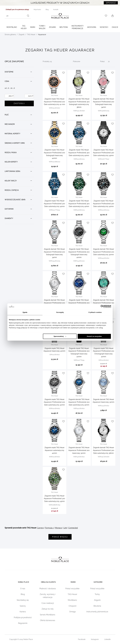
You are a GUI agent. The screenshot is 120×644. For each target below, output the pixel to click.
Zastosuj (19, 103)
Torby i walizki (42, 27)
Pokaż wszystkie (72, 589)
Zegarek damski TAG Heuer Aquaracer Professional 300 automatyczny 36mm (104, 303)
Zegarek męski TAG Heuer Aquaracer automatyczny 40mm (55, 450)
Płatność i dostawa (48, 589)
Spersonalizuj (60, 336)
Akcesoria (92, 27)
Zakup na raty (48, 609)
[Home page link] (60, 16)
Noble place (23, 582)
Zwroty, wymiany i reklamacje (48, 596)
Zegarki (52, 27)
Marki (33, 27)
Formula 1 (49, 528)
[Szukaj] (28, 16)
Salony (23, 606)
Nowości (104, 27)
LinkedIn (107, 640)
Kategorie (97, 582)
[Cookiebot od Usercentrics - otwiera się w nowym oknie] (101, 306)
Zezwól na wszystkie (94, 336)
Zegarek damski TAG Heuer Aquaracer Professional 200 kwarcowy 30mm (54, 303)
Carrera (40, 528)
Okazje (115, 27)
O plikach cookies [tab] (95, 312)
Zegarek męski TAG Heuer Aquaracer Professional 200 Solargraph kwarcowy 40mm (54, 154)
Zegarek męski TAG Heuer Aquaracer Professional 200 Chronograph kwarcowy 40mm (104, 352)
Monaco (59, 528)
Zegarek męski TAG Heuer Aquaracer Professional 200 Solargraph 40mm (79, 303)
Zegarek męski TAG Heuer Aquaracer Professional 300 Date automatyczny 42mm (79, 153)
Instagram (95, 640)
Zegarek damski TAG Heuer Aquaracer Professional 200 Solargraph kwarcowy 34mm (104, 103)
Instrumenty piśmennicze (97, 612)
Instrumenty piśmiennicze (78, 27)
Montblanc (12, 27)
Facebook (82, 640)
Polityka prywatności (23, 618)
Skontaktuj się (23, 601)
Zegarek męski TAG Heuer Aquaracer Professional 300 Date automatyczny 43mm (104, 153)
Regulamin (23, 624)
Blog (23, 595)
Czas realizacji (48, 604)
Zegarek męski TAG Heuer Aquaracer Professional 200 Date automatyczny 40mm (54, 402)
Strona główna (10, 35)
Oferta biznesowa (48, 621)
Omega (72, 612)
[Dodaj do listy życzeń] (64, 73)
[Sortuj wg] (81, 61)
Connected (73, 528)
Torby (97, 595)
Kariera (23, 612)
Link (65, 528)
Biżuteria (64, 27)
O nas (23, 589)
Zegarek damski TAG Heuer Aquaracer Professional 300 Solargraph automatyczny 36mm (79, 103)
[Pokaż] (111, 61)
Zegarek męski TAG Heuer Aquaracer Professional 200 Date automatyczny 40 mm (54, 102)
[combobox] (18, 16)
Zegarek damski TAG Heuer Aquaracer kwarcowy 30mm (104, 401)
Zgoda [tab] (25, 312)
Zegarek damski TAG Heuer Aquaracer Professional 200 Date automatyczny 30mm (104, 252)
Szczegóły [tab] (60, 312)
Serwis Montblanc (48, 615)
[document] (19, 141)
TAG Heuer (24, 27)
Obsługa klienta (48, 582)
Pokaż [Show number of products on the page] (102, 61)
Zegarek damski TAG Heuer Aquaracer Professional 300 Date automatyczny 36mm (104, 450)
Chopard (72, 606)
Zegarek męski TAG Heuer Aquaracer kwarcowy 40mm (54, 350)
